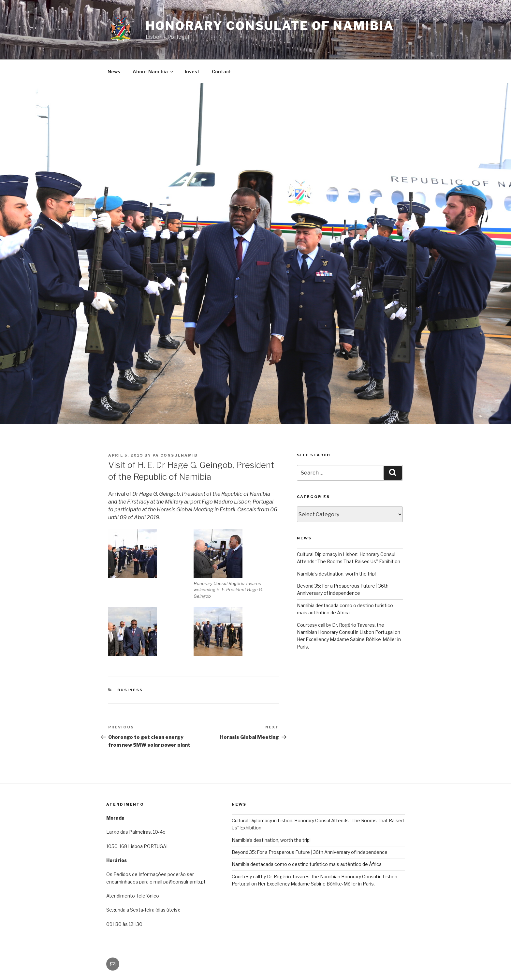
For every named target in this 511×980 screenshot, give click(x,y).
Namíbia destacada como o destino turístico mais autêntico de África (307, 864)
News (114, 72)
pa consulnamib (175, 455)
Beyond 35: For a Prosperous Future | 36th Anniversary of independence (310, 852)
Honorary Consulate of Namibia (270, 26)
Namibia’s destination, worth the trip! (336, 574)
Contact (221, 72)
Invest (192, 72)
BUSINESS (130, 690)
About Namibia (153, 72)
